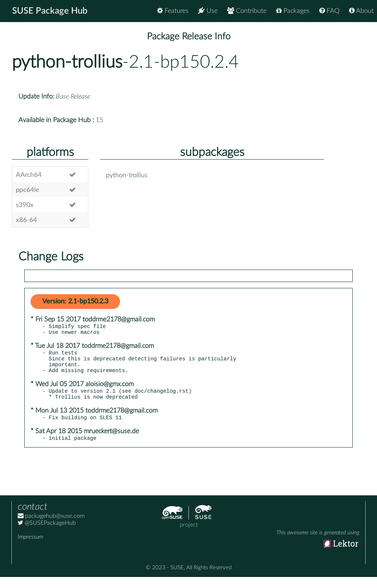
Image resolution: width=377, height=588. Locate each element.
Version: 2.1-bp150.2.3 (75, 302)
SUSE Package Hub (50, 11)
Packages (293, 11)
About (361, 11)
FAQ (329, 11)
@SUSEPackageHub (47, 534)
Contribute (247, 11)
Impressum (30, 548)
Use (208, 11)
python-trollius (67, 62)
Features (173, 11)
